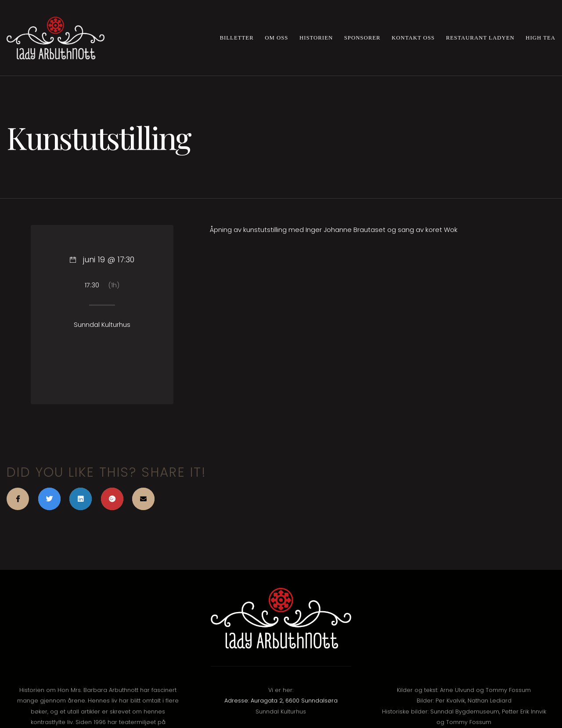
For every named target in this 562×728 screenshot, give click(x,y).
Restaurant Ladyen (480, 38)
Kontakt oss (413, 38)
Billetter (237, 38)
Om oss (276, 38)
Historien (316, 38)
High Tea (540, 38)
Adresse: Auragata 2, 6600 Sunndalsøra (281, 701)
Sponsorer (362, 38)
